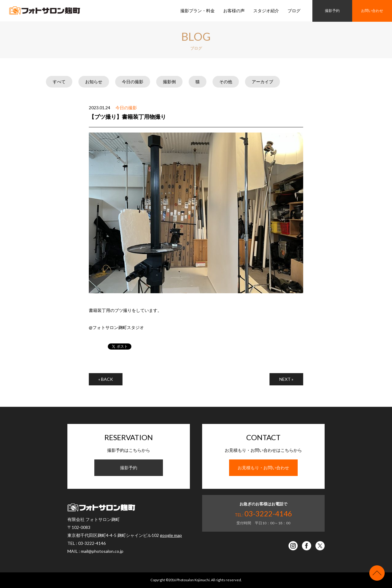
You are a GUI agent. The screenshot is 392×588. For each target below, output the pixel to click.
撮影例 (169, 82)
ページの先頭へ (377, 573)
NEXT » (286, 379)
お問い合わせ (372, 11)
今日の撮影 (133, 82)
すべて (59, 82)
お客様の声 (234, 11)
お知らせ (94, 82)
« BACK (106, 379)
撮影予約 (332, 11)
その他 (226, 82)
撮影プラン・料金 (198, 11)
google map (171, 535)
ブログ (294, 11)
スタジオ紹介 (266, 11)
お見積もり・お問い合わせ (263, 468)
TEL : (264, 515)
